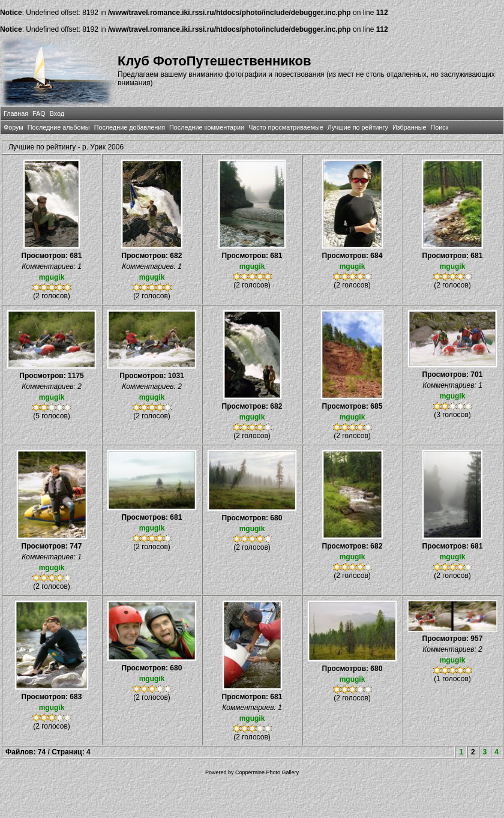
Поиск (439, 127)
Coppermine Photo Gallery (267, 772)
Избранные (409, 127)
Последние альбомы (59, 127)
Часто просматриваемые (286, 127)
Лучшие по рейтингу (358, 127)
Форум (13, 127)
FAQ (39, 113)
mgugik (52, 277)
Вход (57, 113)
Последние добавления (130, 127)
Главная (16, 113)
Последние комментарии (207, 127)
